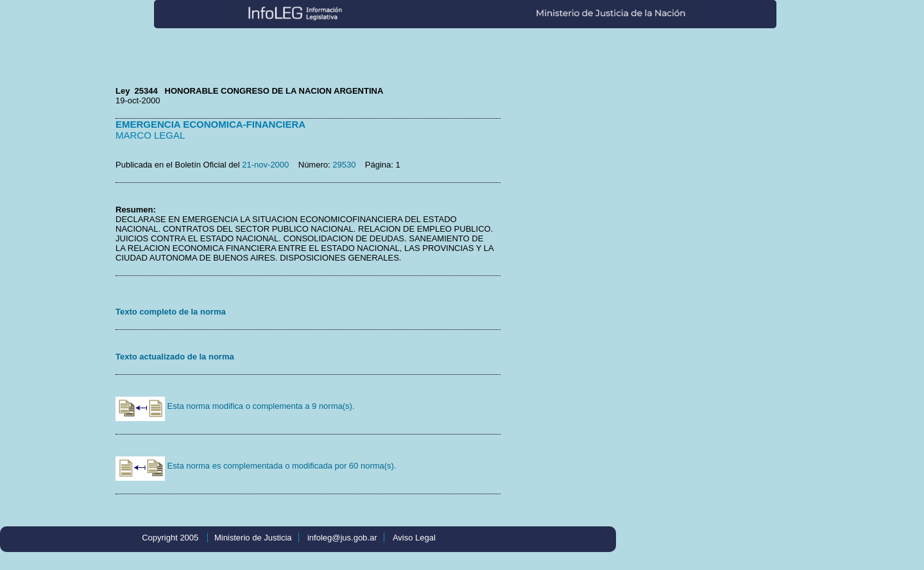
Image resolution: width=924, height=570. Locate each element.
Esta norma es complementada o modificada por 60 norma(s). (256, 466)
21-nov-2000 (265, 165)
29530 (344, 165)
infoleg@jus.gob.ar (342, 538)
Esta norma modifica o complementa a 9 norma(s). (235, 406)
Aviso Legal (414, 538)
